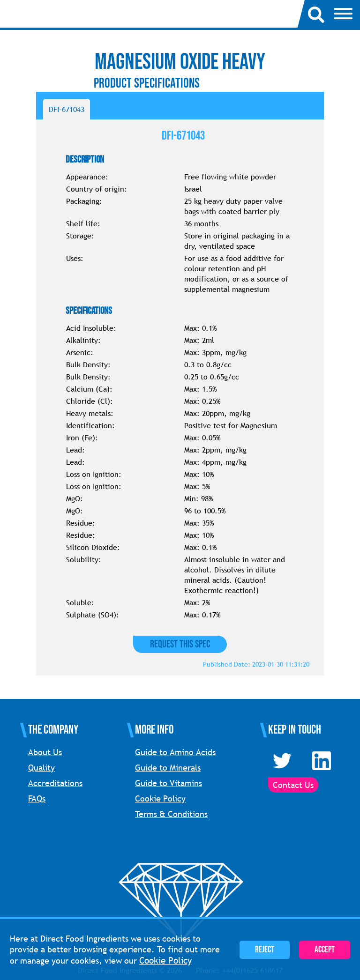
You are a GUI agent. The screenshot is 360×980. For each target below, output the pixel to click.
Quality (41, 768)
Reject (265, 950)
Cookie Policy (160, 798)
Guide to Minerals (168, 768)
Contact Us (293, 785)
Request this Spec (180, 644)
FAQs (37, 798)
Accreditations (55, 783)
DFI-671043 (67, 109)
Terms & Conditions (171, 814)
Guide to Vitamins (169, 783)
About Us (45, 752)
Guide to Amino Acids (175, 752)
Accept (325, 950)
